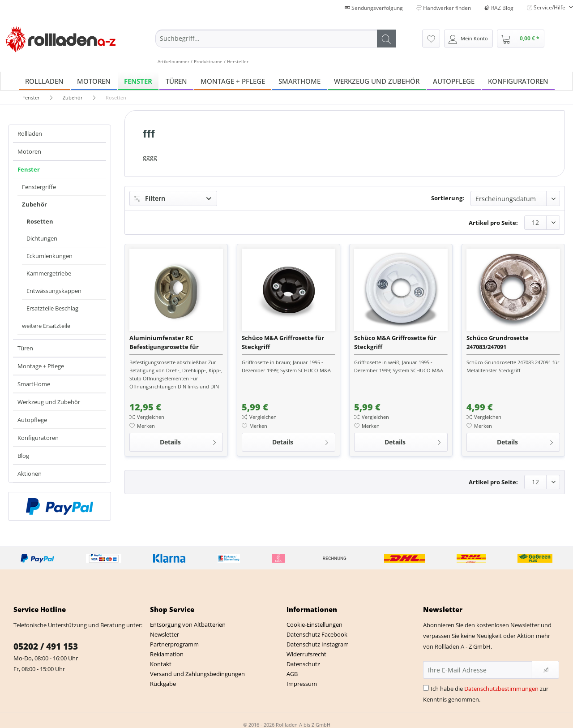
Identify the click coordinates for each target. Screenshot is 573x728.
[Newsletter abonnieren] (545, 670)
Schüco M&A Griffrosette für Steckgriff (283, 342)
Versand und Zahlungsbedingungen (197, 674)
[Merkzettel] (431, 39)
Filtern (150, 198)
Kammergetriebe (49, 273)
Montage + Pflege (41, 366)
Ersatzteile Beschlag (52, 308)
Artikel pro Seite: (493, 223)
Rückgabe (163, 684)
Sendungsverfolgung (374, 8)
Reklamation (167, 654)
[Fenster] (138, 81)
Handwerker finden (444, 8)
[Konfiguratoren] (518, 81)
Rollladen (30, 134)
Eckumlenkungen (49, 256)
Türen (25, 348)
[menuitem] (276, 47)
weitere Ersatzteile (46, 326)
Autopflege (32, 420)
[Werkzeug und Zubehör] (377, 81)
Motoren (29, 151)
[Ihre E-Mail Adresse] (478, 670)
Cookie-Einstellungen (314, 625)
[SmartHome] (299, 81)
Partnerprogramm (174, 644)
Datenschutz (303, 664)
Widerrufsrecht (306, 654)
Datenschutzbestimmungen (501, 689)
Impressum (302, 684)
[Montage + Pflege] (233, 81)
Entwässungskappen (54, 291)
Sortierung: (448, 198)
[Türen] (176, 81)
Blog (23, 456)
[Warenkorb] (521, 39)
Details (188, 441)
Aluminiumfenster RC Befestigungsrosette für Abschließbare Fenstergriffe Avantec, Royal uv (170, 342)
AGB (292, 674)
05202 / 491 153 (46, 646)
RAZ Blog (499, 8)
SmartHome (34, 384)
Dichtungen (42, 238)
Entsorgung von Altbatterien (188, 625)
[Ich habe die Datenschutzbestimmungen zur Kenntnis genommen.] (426, 688)
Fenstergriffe (39, 187)
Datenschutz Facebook (317, 634)
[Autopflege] (454, 81)
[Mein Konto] (468, 39)
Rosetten (40, 221)
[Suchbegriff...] (276, 39)
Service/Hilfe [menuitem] (547, 7)
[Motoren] (94, 81)
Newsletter (165, 634)
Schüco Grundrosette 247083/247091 (498, 342)
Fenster (29, 169)
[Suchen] (386, 39)
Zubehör (34, 204)
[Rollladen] (44, 81)
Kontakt (161, 664)
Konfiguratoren (38, 438)
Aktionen (30, 474)
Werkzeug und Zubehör (49, 402)
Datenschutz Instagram (318, 644)
